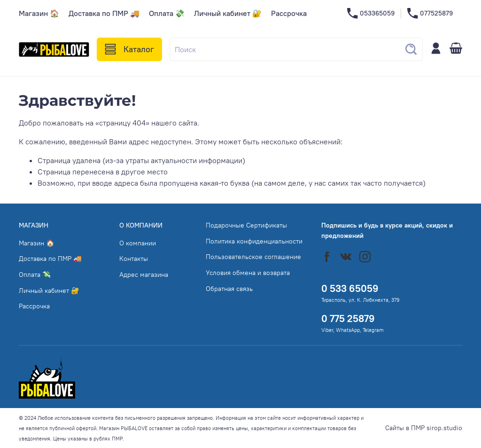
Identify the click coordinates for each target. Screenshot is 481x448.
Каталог (129, 49)
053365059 (371, 13)
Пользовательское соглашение (253, 257)
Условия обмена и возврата (248, 273)
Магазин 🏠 (39, 13)
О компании (138, 243)
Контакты (134, 259)
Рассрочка (289, 13)
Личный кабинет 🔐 (228, 13)
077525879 (430, 13)
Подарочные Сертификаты (246, 225)
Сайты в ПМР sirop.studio (424, 428)
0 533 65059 (350, 288)
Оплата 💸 (167, 13)
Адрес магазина (144, 275)
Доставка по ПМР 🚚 (104, 13)
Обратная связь (229, 289)
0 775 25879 (348, 318)
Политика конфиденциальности (254, 241)
